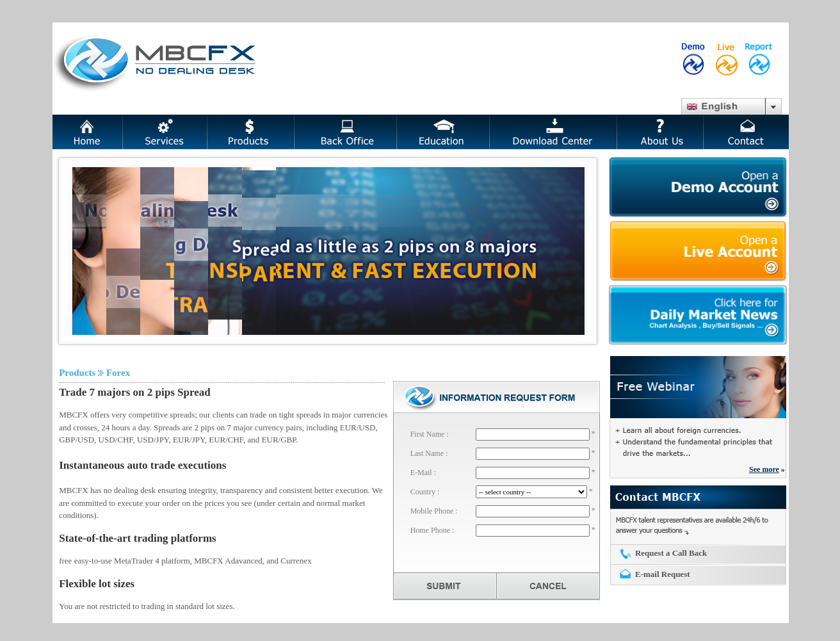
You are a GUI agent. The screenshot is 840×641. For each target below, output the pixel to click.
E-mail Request (663, 574)
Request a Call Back (671, 553)
